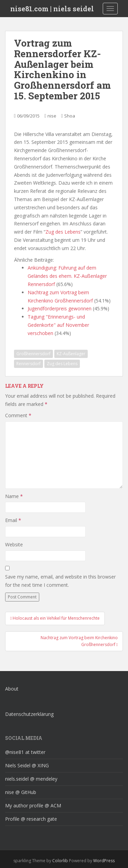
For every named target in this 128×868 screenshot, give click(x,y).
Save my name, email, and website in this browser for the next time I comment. (60, 581)
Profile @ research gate (31, 819)
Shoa (70, 116)
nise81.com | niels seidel (52, 9)
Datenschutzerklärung (29, 714)
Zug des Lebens (63, 232)
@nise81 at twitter (25, 752)
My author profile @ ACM (33, 805)
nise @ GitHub (21, 792)
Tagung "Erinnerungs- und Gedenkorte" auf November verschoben (58, 325)
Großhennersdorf (33, 354)
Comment (18, 415)
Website (14, 544)
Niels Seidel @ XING (27, 765)
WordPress (104, 861)
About (12, 689)
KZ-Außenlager (71, 354)
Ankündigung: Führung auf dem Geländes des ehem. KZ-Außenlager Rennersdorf (67, 276)
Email (13, 520)
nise (52, 116)
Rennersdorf (29, 364)
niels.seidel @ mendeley (31, 779)
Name (14, 496)
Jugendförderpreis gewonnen (60, 308)
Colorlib (60, 861)
